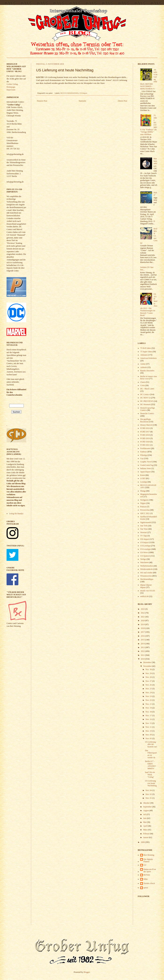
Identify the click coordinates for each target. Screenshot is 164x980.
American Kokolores (148, 358)
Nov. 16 (149, 719)
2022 (143, 613)
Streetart (144, 532)
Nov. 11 (149, 727)
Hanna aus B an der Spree (150, 870)
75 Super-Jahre (146, 352)
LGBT (143, 478)
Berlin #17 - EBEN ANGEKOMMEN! (150, 765)
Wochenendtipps (147, 579)
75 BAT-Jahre (146, 348)
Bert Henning (149, 855)
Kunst (143, 475)
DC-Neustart (145, 404)
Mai (145, 822)
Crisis (143, 385)
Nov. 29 (149, 673)
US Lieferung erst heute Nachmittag (151, 783)
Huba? (155, 194)
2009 (143, 842)
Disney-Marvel (146, 425)
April (145, 826)
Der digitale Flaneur (148, 860)
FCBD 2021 (145, 445)
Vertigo (143, 559)
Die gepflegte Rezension (146, 420)
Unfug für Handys (16, 514)
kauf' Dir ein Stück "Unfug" (150, 775)
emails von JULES (148, 591)
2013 (143, 647)
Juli (145, 814)
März (145, 830)
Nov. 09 (149, 735)
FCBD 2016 (145, 428)
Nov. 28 (149, 677)
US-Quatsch (145, 556)
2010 (143, 659)
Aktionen (144, 355)
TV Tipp (144, 536)
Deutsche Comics (147, 413)
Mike (146, 879)
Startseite (82, 101)
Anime (143, 364)
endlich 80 (144, 596)
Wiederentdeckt (146, 569)
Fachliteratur (145, 448)
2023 (143, 609)
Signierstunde (146, 522)
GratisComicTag (147, 465)
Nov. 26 (149, 685)
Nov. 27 (149, 681)
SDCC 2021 (145, 513)
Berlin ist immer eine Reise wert (149, 378)
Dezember (147, 662)
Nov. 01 (149, 798)
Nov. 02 (149, 794)
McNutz (147, 875)
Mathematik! (155, 161)
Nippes (143, 503)
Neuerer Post (42, 101)
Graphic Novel (146, 462)
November (148, 666)
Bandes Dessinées (147, 371)
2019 (143, 624)
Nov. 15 (149, 723)
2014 (143, 644)
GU (145, 865)
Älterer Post (122, 101)
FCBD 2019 (145, 438)
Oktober (147, 803)
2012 (143, 651)
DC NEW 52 (145, 398)
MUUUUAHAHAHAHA (69, 93)
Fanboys (144, 452)
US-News (144, 552)
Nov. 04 (149, 790)
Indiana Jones (146, 468)
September (148, 807)
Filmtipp (144, 455)
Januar (146, 837)
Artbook (143, 367)
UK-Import (145, 539)
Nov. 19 (149, 708)
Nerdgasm (144, 500)
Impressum (11, 90)
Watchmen (144, 562)
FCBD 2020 (145, 442)
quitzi (146, 888)
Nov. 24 (149, 693)
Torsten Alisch (149, 883)
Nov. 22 (149, 700)
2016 (143, 636)
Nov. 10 (149, 731)
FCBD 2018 (145, 435)
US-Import (83, 93)
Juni (145, 818)
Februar (146, 834)
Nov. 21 (149, 704)
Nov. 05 (149, 738)
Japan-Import (145, 472)
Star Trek (144, 526)
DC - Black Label (147, 389)
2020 (143, 621)
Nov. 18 (149, 712)
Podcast (143, 507)
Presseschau (145, 510)
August (146, 811)
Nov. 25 (149, 689)
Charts (143, 382)
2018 (143, 628)
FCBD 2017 (145, 432)
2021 (143, 617)
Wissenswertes (146, 576)
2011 (143, 655)
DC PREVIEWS (147, 401)
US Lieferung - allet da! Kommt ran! (151, 744)
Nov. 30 (149, 669)
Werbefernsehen (147, 566)
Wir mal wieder (146, 573)
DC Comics (145, 394)
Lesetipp (144, 482)
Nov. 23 (149, 696)
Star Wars (144, 529)
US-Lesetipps (146, 549)
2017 (143, 632)
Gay (142, 458)
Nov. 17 (149, 716)
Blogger (87, 972)
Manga (143, 491)
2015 (143, 640)
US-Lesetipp (145, 546)
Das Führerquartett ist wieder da (151, 754)
